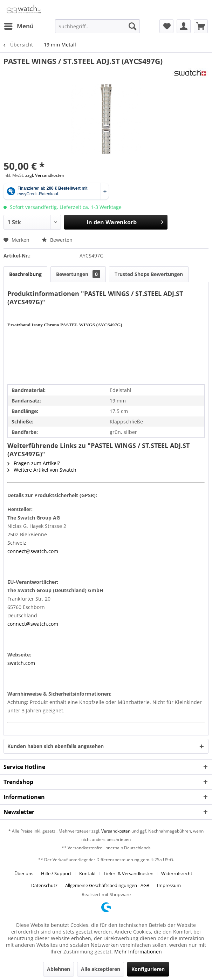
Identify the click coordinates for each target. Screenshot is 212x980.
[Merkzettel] (166, 26)
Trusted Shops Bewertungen (149, 274)
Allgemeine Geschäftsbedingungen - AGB (107, 885)
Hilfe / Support (56, 873)
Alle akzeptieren (101, 969)
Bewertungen (78, 274)
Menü (19, 25)
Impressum (169, 885)
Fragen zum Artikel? (34, 463)
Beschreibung (25, 274)
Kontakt (88, 873)
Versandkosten (116, 831)
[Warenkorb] (201, 26)
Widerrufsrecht (177, 873)
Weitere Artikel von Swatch (42, 470)
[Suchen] (132, 26)
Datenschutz (44, 885)
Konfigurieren (148, 969)
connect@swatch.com (33, 551)
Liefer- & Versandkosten (129, 873)
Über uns (24, 873)
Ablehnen (59, 969)
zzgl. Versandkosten (45, 175)
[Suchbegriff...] (97, 26)
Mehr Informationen (138, 952)
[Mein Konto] (184, 26)
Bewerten (57, 240)
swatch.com (21, 663)
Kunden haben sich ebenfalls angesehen (56, 746)
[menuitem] (19, 26)
